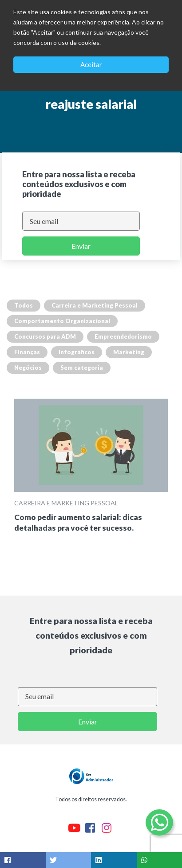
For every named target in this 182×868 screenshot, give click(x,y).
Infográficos (77, 352)
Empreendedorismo (123, 336)
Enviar (81, 246)
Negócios (28, 368)
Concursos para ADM (45, 336)
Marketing (129, 352)
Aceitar (91, 64)
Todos (24, 305)
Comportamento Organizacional (62, 321)
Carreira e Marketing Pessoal (95, 305)
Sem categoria (82, 368)
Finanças (27, 352)
